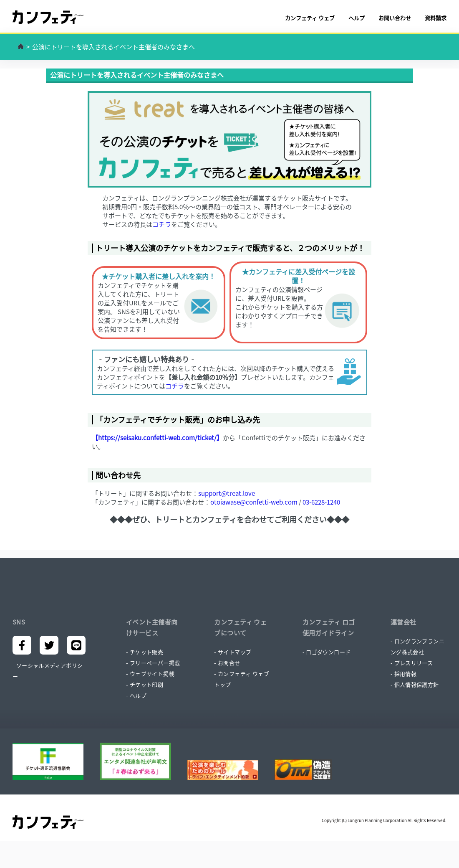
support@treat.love (227, 493)
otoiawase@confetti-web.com (254, 502)
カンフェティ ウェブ (310, 18)
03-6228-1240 (321, 502)
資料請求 (436, 18)
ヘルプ (357, 18)
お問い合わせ (395, 18)
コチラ (162, 224)
